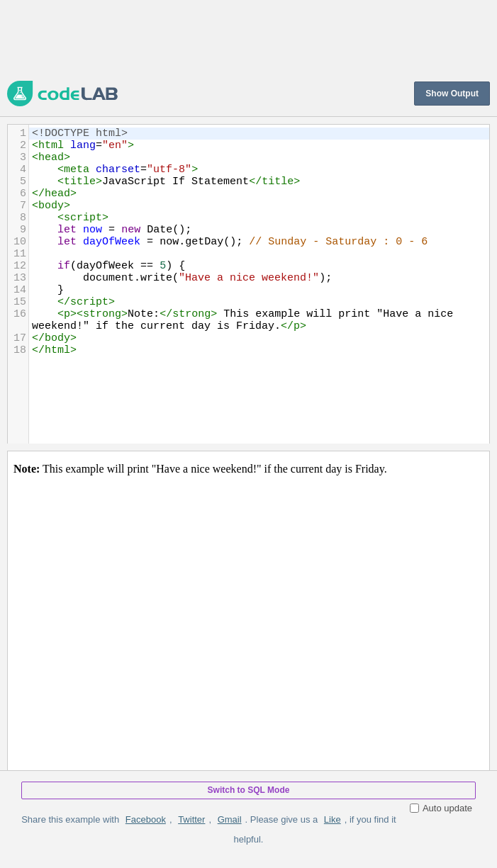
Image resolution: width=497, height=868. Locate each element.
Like (333, 819)
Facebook (146, 819)
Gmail (230, 819)
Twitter (191, 819)
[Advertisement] (248, 39)
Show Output (452, 94)
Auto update (441, 808)
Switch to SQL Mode (249, 790)
